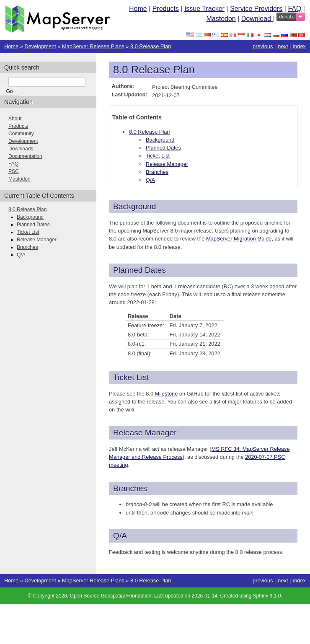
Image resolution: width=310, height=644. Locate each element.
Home (138, 9)
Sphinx (261, 596)
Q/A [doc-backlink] (120, 536)
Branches (157, 172)
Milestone (167, 394)
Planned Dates (163, 148)
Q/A (150, 180)
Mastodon (221, 19)
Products (166, 9)
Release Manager (167, 164)
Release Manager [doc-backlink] (145, 433)
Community (21, 134)
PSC (14, 171)
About (15, 119)
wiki (130, 410)
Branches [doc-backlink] (130, 488)
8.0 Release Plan (151, 46)
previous (263, 46)
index (299, 46)
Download (257, 19)
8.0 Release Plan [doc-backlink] (154, 70)
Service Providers (256, 9)
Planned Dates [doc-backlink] (139, 270)
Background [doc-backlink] (134, 206)
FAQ (294, 9)
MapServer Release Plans (93, 46)
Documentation (25, 156)
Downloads (21, 149)
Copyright (44, 596)
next (283, 46)
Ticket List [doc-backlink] (131, 377)
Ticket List (158, 156)
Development (40, 46)
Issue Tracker (204, 9)
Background (160, 140)
